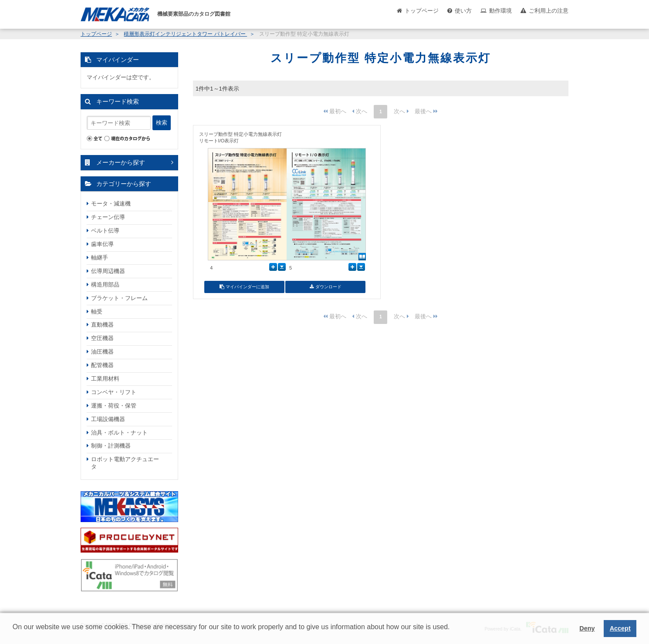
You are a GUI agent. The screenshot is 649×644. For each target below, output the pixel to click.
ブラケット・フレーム (119, 298)
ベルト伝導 (105, 231)
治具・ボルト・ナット (119, 433)
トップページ (422, 11)
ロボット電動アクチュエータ (125, 463)
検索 (162, 123)
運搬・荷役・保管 (114, 406)
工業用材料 (105, 379)
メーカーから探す (121, 162)
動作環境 (500, 11)
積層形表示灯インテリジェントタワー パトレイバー (185, 34)
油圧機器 (102, 352)
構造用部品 (105, 285)
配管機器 (102, 365)
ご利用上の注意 (549, 11)
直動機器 (102, 325)
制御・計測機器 (111, 446)
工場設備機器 (108, 419)
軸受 (97, 312)
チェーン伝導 (108, 217)
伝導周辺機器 (108, 271)
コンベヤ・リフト (114, 392)
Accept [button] (620, 628)
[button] (14, 634)
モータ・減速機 (111, 204)
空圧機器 (102, 338)
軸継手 (100, 258)
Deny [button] (587, 628)
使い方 (463, 11)
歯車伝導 (102, 244)
